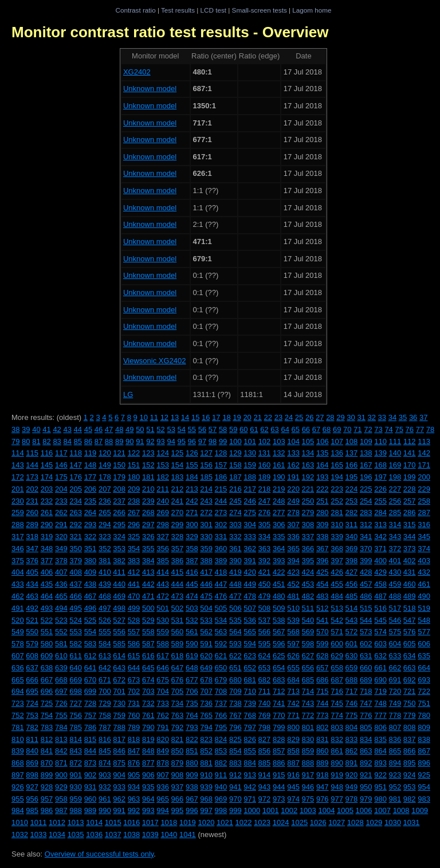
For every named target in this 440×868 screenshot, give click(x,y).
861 (337, 751)
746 (352, 703)
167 (366, 465)
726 (61, 703)
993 (148, 810)
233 (61, 501)
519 (424, 608)
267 (134, 512)
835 (380, 739)
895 (410, 763)
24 (289, 417)
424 (308, 572)
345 (424, 537)
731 (134, 703)
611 (76, 656)
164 (323, 465)
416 (192, 572)
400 (380, 561)
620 (206, 656)
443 (163, 584)
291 (61, 525)
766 (221, 715)
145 (47, 465)
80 (26, 441)
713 (293, 691)
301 (206, 525)
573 (366, 632)
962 (119, 799)
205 (76, 489)
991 (119, 810)
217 (250, 489)
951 (380, 787)
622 (235, 656)
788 (119, 727)
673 (134, 680)
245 (235, 501)
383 (134, 561)
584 (105, 644)
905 (134, 775)
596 (279, 644)
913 (250, 775)
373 (410, 549)
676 (178, 680)
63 (274, 429)
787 (105, 727)
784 (61, 727)
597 (293, 644)
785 (76, 727)
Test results (178, 10)
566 (265, 632)
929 (61, 787)
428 (366, 572)
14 (185, 417)
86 (88, 441)
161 (279, 465)
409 (91, 572)
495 (76, 608)
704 (163, 691)
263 (76, 512)
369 (352, 549)
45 (88, 429)
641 (91, 668)
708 (221, 691)
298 (163, 525)
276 (265, 512)
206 (91, 489)
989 (91, 810)
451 (279, 584)
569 (308, 632)
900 (61, 775)
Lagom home (312, 10)
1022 (244, 822)
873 (91, 763)
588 (163, 644)
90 (129, 441)
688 (352, 680)
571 (337, 632)
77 (420, 429)
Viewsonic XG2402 (155, 361)
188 (250, 477)
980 (380, 799)
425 (323, 572)
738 (235, 703)
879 (178, 763)
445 (192, 584)
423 (293, 572)
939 (206, 787)
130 (250, 453)
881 (206, 763)
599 (323, 644)
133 (293, 453)
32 (372, 417)
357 (178, 549)
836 (395, 739)
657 (323, 668)
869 (32, 763)
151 (134, 465)
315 (410, 525)
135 (323, 453)
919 (337, 775)
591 (206, 644)
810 (18, 739)
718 (366, 691)
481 (293, 596)
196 (366, 477)
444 (178, 584)
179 (119, 477)
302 (221, 525)
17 (216, 417)
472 (163, 596)
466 (76, 596)
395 (308, 561)
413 (148, 572)
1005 (345, 810)
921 (366, 775)
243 (206, 501)
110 (380, 441)
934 (134, 787)
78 (430, 429)
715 (323, 691)
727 (76, 703)
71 (357, 429)
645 (148, 668)
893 (380, 763)
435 (47, 584)
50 (140, 429)
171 (424, 465)
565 (250, 632)
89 (119, 441)
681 (250, 680)
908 (178, 775)
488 (395, 596)
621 (221, 656)
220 (293, 489)
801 (308, 727)
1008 (401, 810)
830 (308, 739)
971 (250, 799)
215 (221, 489)
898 (32, 775)
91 (140, 441)
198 (395, 477)
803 (337, 727)
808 (410, 727)
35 (403, 417)
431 (410, 572)
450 (265, 584)
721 (410, 691)
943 (265, 787)
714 (308, 691)
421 (265, 572)
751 (424, 703)
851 (192, 751)
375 (18, 561)
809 (424, 727)
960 (91, 799)
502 (178, 608)
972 (265, 799)
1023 (262, 822)
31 (361, 417)
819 (148, 739)
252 (337, 501)
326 (148, 537)
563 (221, 632)
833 (352, 739)
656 (308, 668)
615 (134, 656)
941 (235, 787)
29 (340, 417)
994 (163, 810)
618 (178, 656)
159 (250, 465)
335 (279, 537)
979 (366, 799)
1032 (20, 834)
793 (192, 727)
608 (32, 656)
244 (221, 501)
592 (221, 644)
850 (178, 751)
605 (410, 644)
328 (178, 537)
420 (250, 572)
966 (178, 799)
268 (148, 512)
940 (221, 787)
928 (47, 787)
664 (424, 668)
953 (410, 787)
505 (221, 608)
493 (47, 608)
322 (91, 537)
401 (395, 561)
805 (366, 727)
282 (352, 512)
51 (150, 429)
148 (91, 465)
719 (380, 691)
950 (366, 787)
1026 (318, 822)
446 (206, 584)
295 (119, 525)
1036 (94, 834)
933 (119, 787)
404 (18, 572)
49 (129, 429)
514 (352, 608)
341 (366, 537)
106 (323, 441)
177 (91, 477)
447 (221, 584)
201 (18, 489)
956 (32, 799)
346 (18, 549)
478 (250, 596)
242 (192, 501)
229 (424, 489)
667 (47, 680)
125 (178, 453)
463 (32, 596)
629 (337, 656)
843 (76, 751)
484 (337, 596)
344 (410, 537)
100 (235, 441)
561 (192, 632)
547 (410, 620)
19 (237, 417)
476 (221, 596)
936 (163, 787)
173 (32, 477)
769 (265, 715)
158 (235, 465)
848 (148, 751)
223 (337, 489)
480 (279, 596)
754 (47, 715)
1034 (57, 834)
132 (279, 453)
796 (235, 727)
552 (61, 632)
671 (105, 680)
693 (424, 680)
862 (352, 751)
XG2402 (137, 72)
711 (265, 691)
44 (78, 429)
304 (250, 525)
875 (119, 763)
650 (221, 668)
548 (424, 620)
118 (76, 453)
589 (178, 644)
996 (192, 810)
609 (47, 656)
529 (148, 620)
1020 (206, 822)
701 (119, 691)
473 (178, 596)
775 (352, 715)
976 (323, 799)
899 (47, 775)
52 (160, 429)
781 (18, 727)
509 (279, 608)
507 (250, 608)
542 (337, 620)
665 (18, 680)
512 (323, 608)
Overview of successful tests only (99, 854)
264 (91, 512)
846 (119, 751)
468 (105, 596)
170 (410, 465)
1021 (225, 822)
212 (178, 489)
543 (352, 620)
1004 (326, 810)
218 (265, 489)
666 (32, 680)
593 (235, 644)
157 (221, 465)
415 (178, 572)
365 (293, 549)
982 (410, 799)
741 (279, 703)
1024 (281, 822)
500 (148, 608)
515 (366, 608)
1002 (289, 810)
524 (76, 620)
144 (32, 465)
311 (352, 525)
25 (299, 417)
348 (47, 549)
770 (279, 715)
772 (308, 715)
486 (366, 596)
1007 (382, 810)
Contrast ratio (135, 10)
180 (134, 477)
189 (265, 477)
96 (192, 441)
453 (308, 584)
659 (352, 668)
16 (206, 417)
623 (250, 656)
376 (32, 561)
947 (323, 787)
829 (293, 739)
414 (163, 572)
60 (243, 429)
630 (352, 656)
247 (265, 501)
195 (352, 477)
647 (178, 668)
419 (235, 572)
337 (308, 537)
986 (47, 810)
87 (99, 441)
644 (134, 668)
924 (410, 775)
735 (192, 703)
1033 (39, 834)
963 (134, 799)
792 (178, 727)
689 (366, 680)
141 (410, 453)
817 (119, 739)
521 (32, 620)
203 (47, 489)
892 (366, 763)
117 (61, 453)
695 (32, 691)
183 (178, 477)
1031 (411, 822)
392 (265, 561)
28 (330, 417)
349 (61, 549)
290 (47, 525)
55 (192, 429)
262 (61, 512)
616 (148, 656)
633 (395, 656)
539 (293, 620)
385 (163, 561)
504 (206, 608)
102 (265, 441)
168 (380, 465)
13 (175, 417)
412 (134, 572)
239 (148, 501)
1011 (39, 822)
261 (47, 512)
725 (47, 703)
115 (32, 453)
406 (47, 572)
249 (293, 501)
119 (91, 453)
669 (76, 680)
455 (337, 584)
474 (192, 596)
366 (308, 549)
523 (61, 620)
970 (235, 799)
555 (105, 632)
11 (154, 417)
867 (424, 751)
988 (76, 810)
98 (213, 441)
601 (352, 644)
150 (119, 465)
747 (366, 703)
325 (134, 537)
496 (91, 608)
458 (380, 584)
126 (192, 453)
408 (76, 572)
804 (352, 727)
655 (293, 668)
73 (378, 429)
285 (395, 512)
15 (195, 417)
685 (308, 680)
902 (91, 775)
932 (105, 787)
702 (134, 691)
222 (323, 489)
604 (395, 644)
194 (337, 477)
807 (395, 727)
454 (323, 584)
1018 (169, 822)
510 (293, 608)
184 (192, 477)
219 (279, 489)
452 (293, 584)
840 (32, 751)
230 (18, 501)
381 (105, 561)
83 (57, 441)
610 (61, 656)
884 (250, 763)
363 (265, 549)
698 (76, 691)
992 (134, 810)
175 (61, 477)
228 (410, 489)
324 (119, 537)
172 (18, 477)
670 (91, 680)
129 (235, 453)
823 (206, 739)
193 (323, 477)
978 (352, 799)
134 (308, 453)
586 (134, 644)
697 (61, 691)
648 (192, 668)
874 (105, 763)
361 (235, 549)
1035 (76, 834)
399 (366, 561)
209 (134, 489)
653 (265, 668)
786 (91, 727)
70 (347, 429)
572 (352, 632)
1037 (113, 834)
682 (265, 680)
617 (163, 656)
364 (279, 549)
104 (293, 441)
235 (91, 501)
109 (366, 441)
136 (337, 453)
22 (268, 417)
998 (221, 810)
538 (279, 620)
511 (308, 608)
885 (265, 763)
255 (380, 501)
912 (235, 775)
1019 (188, 822)
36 (413, 417)
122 (134, 453)
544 (366, 620)
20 (247, 417)
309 (323, 525)
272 (206, 512)
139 (380, 453)
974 (293, 799)
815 (91, 739)
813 (61, 739)
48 (119, 429)
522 (47, 620)
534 (221, 620)
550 (32, 632)
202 (32, 489)
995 (178, 810)
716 (337, 691)
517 (395, 608)
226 (380, 489)
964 (148, 799)
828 (279, 739)
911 (221, 775)
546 (395, 620)
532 (192, 620)
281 (337, 512)
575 (395, 632)
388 (206, 561)
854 (235, 751)
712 (279, 691)
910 (206, 775)
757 (91, 715)
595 (265, 644)
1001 (271, 810)
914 (265, 775)
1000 (252, 810)
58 (223, 429)
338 (323, 537)
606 (424, 644)
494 (61, 608)
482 (308, 596)
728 (91, 703)
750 (410, 703)
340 (352, 537)
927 (32, 787)
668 (61, 680)
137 (352, 453)
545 (380, 620)
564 (235, 632)
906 (148, 775)
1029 (374, 822)
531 (178, 620)
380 (91, 561)
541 (323, 620)
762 (163, 715)
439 (105, 584)
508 (265, 608)
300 (192, 525)
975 (308, 799)
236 (105, 501)
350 (76, 549)
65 (296, 429)
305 (265, 525)
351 (91, 549)
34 (392, 417)
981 (395, 799)
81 (36, 441)
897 (18, 775)
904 (119, 775)
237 (119, 501)
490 (424, 596)
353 (119, 549)
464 (47, 596)
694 (18, 691)
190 (279, 477)
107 (337, 441)
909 (192, 775)
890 (337, 763)
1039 (150, 834)
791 (163, 727)
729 (105, 703)
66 (306, 429)
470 (134, 596)
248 (279, 501)
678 (206, 680)
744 (323, 703)
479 (265, 596)
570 (323, 632)
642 (105, 668)
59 (233, 429)
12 (164, 417)
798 (265, 727)
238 (134, 501)
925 (424, 775)
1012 (57, 822)
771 (293, 715)
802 (323, 727)
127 (206, 453)
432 (424, 572)
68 (327, 429)
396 (323, 561)
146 (61, 465)
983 (424, 799)
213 (192, 489)
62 (264, 429)
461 (424, 584)
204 (61, 489)
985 (32, 810)
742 (293, 703)
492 (32, 608)
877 (148, 763)
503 (192, 608)
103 (279, 441)
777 (380, 715)
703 (148, 691)
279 (308, 512)
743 (308, 703)
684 (293, 680)
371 (380, 549)
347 (32, 549)
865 (395, 751)
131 (265, 453)
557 (134, 632)
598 (308, 644)
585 (119, 644)
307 (293, 525)
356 (163, 549)
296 (134, 525)
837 (410, 739)
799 (279, 727)
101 (250, 441)
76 (410, 429)
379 (76, 561)
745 (337, 703)
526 (105, 620)
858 (293, 751)
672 (119, 680)
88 (109, 441)
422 (279, 572)
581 (61, 644)
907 (163, 775)
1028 (355, 822)
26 (309, 417)
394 (293, 561)
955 (18, 799)
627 (308, 656)
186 (221, 477)
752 (18, 715)
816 (105, 739)
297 (148, 525)
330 (206, 537)
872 (76, 763)
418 (221, 572)
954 (424, 787)
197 (380, 477)
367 (323, 549)
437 (76, 584)
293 (91, 525)
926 (18, 787)
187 (235, 477)
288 (18, 525)
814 (76, 739)
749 (395, 703)
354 (134, 549)
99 (223, 441)
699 (91, 691)
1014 (94, 822)
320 (61, 537)
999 (235, 810)
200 (424, 477)
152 (148, 465)
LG (128, 394)
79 (15, 441)
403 (424, 561)
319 (47, 537)
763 (178, 715)
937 (178, 787)
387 (192, 561)
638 (47, 668)
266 (119, 512)
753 (32, 715)
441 (134, 584)
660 (366, 668)
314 (395, 525)
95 (182, 441)
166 (352, 465)
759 (119, 715)
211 (163, 489)
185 (206, 477)
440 (119, 584)
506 (235, 608)
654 (279, 668)
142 (424, 453)
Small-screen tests (260, 10)
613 (105, 656)
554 (91, 632)
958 (61, 799)
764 (192, 715)
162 (293, 465)
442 (148, 584)
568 (293, 632)
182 (163, 477)
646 (163, 668)
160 (265, 465)
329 (192, 537)
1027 (337, 822)
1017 (150, 822)
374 (424, 549)
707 (206, 691)
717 (352, 691)
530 (163, 620)
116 (47, 453)
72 (368, 429)
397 (337, 561)
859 (308, 751)
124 (163, 453)
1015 (113, 822)
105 (308, 441)
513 (337, 608)
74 (388, 429)
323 (105, 537)
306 (279, 525)
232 (47, 501)
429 (380, 572)
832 (337, 739)
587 (148, 644)
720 (395, 691)
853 (221, 751)
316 (424, 525)
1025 (299, 822)
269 (163, 512)
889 (323, 763)
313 (380, 525)
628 (323, 656)
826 (250, 739)
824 (221, 739)
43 (67, 429)
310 (337, 525)
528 (134, 620)
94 (171, 441)
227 (395, 489)
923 (395, 775)
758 (105, 715)
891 (352, 763)
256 (395, 501)
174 (47, 477)
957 (47, 799)
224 (352, 489)
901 (76, 775)
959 (76, 799)
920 (352, 775)
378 (61, 561)
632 (380, 656)
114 (18, 453)
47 (109, 429)
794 (206, 727)
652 (250, 668)
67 (316, 429)
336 (293, 537)
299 (178, 525)
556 (119, 632)
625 (279, 656)
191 (293, 477)
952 (395, 787)
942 (250, 787)
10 (143, 417)
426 (337, 572)
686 (323, 680)
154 (178, 465)
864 (380, 751)
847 (134, 751)
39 (26, 429)
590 (192, 644)
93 (160, 441)
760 (134, 715)
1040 (169, 834)
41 (46, 429)
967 (192, 799)
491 (18, 608)
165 (337, 465)
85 (78, 441)
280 (323, 512)
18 (226, 417)
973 (279, 799)
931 (91, 787)
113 (424, 441)
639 (61, 668)
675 (163, 680)
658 (337, 668)
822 (192, 739)
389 (221, 561)
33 (382, 417)
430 (395, 572)
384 (148, 561)
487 (380, 596)
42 (57, 429)
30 (351, 417)
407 (61, 572)
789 (134, 727)
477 (235, 596)
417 (206, 572)
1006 (364, 810)
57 (213, 429)
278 (293, 512)
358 (192, 549)
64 (285, 429)
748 (380, 703)
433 (18, 584)
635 (424, 656)
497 (105, 608)
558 (148, 632)
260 (32, 512)
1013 (76, 822)
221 (308, 489)
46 (99, 429)
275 (250, 512)
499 (134, 608)
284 (380, 512)
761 (148, 715)
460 (410, 584)
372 (395, 549)
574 (380, 632)
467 (91, 596)
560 (178, 632)
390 (235, 561)
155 (192, 465)
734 (178, 703)
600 (337, 644)
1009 (420, 810)
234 (76, 501)
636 (18, 668)
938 (192, 787)
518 (410, 608)
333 (250, 537)
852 (206, 751)
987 (61, 810)
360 (221, 549)
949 (352, 787)
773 (323, 715)
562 (206, 632)
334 (265, 537)
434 (32, 584)
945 (293, 787)
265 (105, 512)
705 (178, 691)
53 (171, 429)
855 (250, 751)
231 (32, 501)
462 (18, 596)
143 (18, 465)
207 (105, 489)
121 (119, 453)
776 (366, 715)
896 (424, 763)
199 (410, 477)
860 (323, 751)
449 (250, 584)
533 (206, 620)
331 (221, 537)
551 (47, 632)
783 (47, 727)
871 (61, 763)
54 (182, 429)
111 (395, 441)
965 (163, 799)
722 (424, 691)
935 (148, 787)
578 (18, 644)
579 (32, 644)
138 (366, 453)
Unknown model (150, 89)
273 (221, 512)
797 (250, 727)
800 (293, 727)
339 (337, 537)
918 (323, 775)
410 (105, 572)
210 (148, 489)
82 (46, 441)
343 (395, 537)
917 (308, 775)
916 (293, 775)
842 (61, 751)
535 (235, 620)
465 (61, 596)
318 (32, 537)
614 (119, 656)
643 (119, 668)
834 (366, 739)
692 (410, 680)
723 (18, 703)
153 (163, 465)
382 (119, 561)
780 (424, 715)
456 (352, 584)
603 (380, 644)
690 (380, 680)
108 (352, 441)
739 (250, 703)
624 (265, 656)
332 (235, 537)
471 (148, 596)
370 (366, 549)
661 (380, 668)
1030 (393, 822)
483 (323, 596)
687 (337, 680)
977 (337, 799)
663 (410, 668)
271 (192, 512)
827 (265, 739)
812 (47, 739)
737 (221, 703)
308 (308, 525)
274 (235, 512)
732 (148, 703)
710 (250, 691)
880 (192, 763)
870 (47, 763)
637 (32, 668)
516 (380, 608)
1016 (131, 822)
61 (254, 429)
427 (352, 572)
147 (76, 465)
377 (47, 561)
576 (410, 632)
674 (148, 680)
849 (163, 751)
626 (293, 656)
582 (76, 644)
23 (278, 417)
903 (105, 775)
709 (235, 691)
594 (250, 644)
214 (206, 489)
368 (337, 549)
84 (67, 441)
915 (279, 775)
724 (32, 703)
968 (206, 799)
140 (395, 453)
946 (308, 787)
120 (105, 453)
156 (206, 465)
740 (265, 703)
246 (250, 501)
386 (178, 561)
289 (32, 525)
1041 (188, 834)
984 (18, 810)
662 (395, 668)
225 (366, 489)
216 (235, 489)
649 (206, 668)
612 (91, 656)
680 (235, 680)
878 (163, 763)
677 (192, 680)
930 (76, 787)
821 (178, 739)
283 (366, 512)
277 (279, 512)
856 (265, 751)
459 (395, 584)
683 (279, 680)
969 (221, 799)
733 (163, 703)
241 (178, 501)
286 (410, 512)
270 (178, 512)
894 (395, 763)
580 (47, 644)
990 (105, 810)
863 (366, 751)
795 (221, 727)
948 (337, 787)
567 (279, 632)
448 (235, 584)
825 (235, 739)
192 (308, 477)
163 (308, 465)
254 (366, 501)
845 (105, 751)
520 (18, 620)
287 (424, 512)
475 (206, 596)
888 (308, 763)
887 (293, 763)
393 (279, 561)
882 (221, 763)
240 (163, 501)
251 (323, 501)
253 (352, 501)
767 (235, 715)
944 (279, 787)
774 (337, 715)
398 (352, 561)
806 (380, 727)
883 (235, 763)
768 (250, 715)
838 (424, 739)
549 (18, 632)
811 (32, 739)
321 (76, 537)
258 (424, 501)
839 (18, 751)
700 (105, 691)
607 (18, 656)
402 (410, 561)
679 (221, 680)
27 (320, 417)
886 (279, 763)
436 (61, 584)
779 (410, 715)
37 (423, 417)
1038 (131, 834)
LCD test (213, 10)
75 (399, 429)
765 (206, 715)
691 (395, 680)
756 (76, 715)
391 (250, 561)
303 (235, 525)
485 (352, 596)
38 (15, 429)
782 (32, 727)
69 (337, 429)
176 (76, 477)
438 (91, 584)
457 (366, 584)
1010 (20, 822)
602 (366, 644)
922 (380, 775)
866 (410, 751)
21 (257, 417)
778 (395, 715)
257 (410, 501)
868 (18, 763)
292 (76, 525)
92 (150, 441)
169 (395, 465)
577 (424, 632)
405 (32, 572)
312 (366, 525)
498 (119, 608)
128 (221, 453)
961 (105, 799)
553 (76, 632)
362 (250, 549)
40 (36, 429)
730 (119, 703)
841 (47, 751)
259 (18, 512)
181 (148, 477)
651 (235, 668)
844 (91, 751)
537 (265, 620)
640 (76, 668)
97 (202, 441)
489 (410, 596)
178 (105, 477)
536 (250, 620)
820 (163, 739)
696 (47, 691)
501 (163, 608)
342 (380, 537)
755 (61, 715)
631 (366, 656)
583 (91, 644)
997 (206, 810)
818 (134, 739)
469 (119, 596)
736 (206, 703)
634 (410, 656)
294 (105, 525)
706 (192, 691)
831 (323, 739)
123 (148, 453)
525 (91, 620)
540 (308, 620)
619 (192, 656)
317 (18, 537)
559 (163, 632)
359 (206, 549)
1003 (308, 810)
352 (105, 549)
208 (119, 489)
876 (134, 763)
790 (148, 727)
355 (148, 549)
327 (163, 537)
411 (119, 572)
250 (308, 501)
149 (105, 465)
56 (202, 429)
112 (410, 441)
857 (279, 751)
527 (119, 620)
